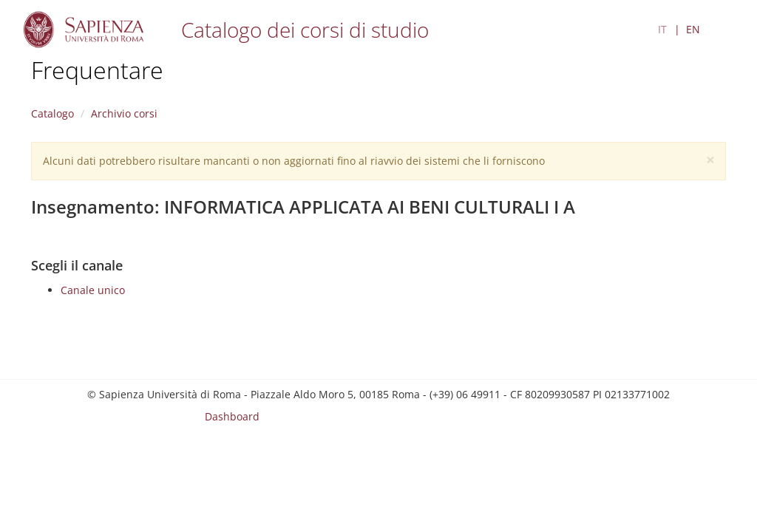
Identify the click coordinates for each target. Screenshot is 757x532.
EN (693, 29)
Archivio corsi (124, 113)
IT (662, 29)
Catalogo (52, 113)
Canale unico (93, 290)
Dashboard (232, 416)
